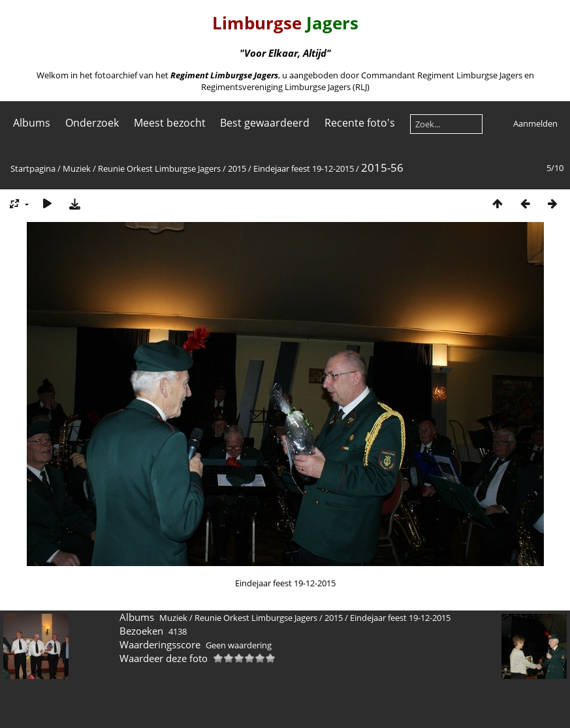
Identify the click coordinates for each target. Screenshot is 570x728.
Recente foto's (360, 123)
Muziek (77, 168)
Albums (32, 123)
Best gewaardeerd (265, 123)
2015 (237, 168)
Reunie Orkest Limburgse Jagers (159, 168)
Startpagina (33, 168)
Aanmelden (535, 123)
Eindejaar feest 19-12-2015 (304, 168)
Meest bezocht (170, 123)
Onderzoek (92, 123)
